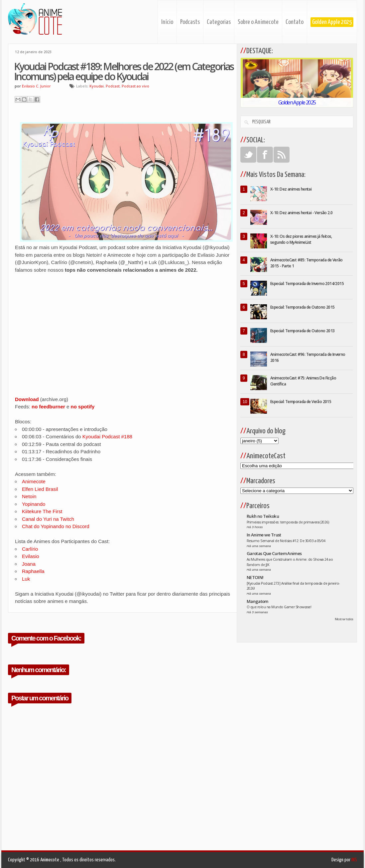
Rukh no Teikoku (263, 516)
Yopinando (34, 504)
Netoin (29, 496)
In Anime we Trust (264, 535)
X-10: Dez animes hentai (291, 189)
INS (354, 860)
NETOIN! (255, 577)
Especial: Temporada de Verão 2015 (301, 402)
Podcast (113, 86)
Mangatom (257, 601)
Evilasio (31, 556)
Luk (26, 579)
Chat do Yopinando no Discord (56, 526)
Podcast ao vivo (135, 86)
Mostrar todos (344, 619)
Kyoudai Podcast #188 (107, 436)
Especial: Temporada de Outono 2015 (303, 307)
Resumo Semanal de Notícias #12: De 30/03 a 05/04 (286, 541)
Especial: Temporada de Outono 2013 (303, 331)
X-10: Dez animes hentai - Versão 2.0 (301, 213)
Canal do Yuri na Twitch (48, 519)
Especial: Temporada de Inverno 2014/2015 (307, 284)
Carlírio (30, 549)
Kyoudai (97, 86)
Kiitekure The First (42, 511)
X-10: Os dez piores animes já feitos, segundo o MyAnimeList (301, 239)
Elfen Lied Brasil (40, 489)
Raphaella (33, 571)
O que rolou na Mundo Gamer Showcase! (279, 607)
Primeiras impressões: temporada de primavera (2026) (288, 522)
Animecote (34, 481)
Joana (29, 564)
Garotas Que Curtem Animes (274, 553)
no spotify (83, 407)
